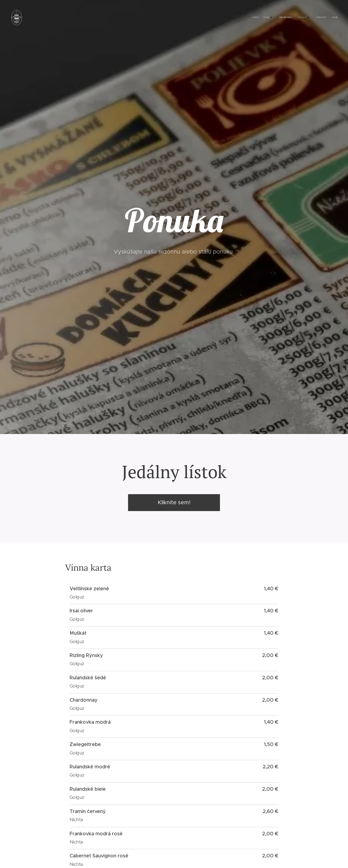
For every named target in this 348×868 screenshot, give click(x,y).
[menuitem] (302, 18)
